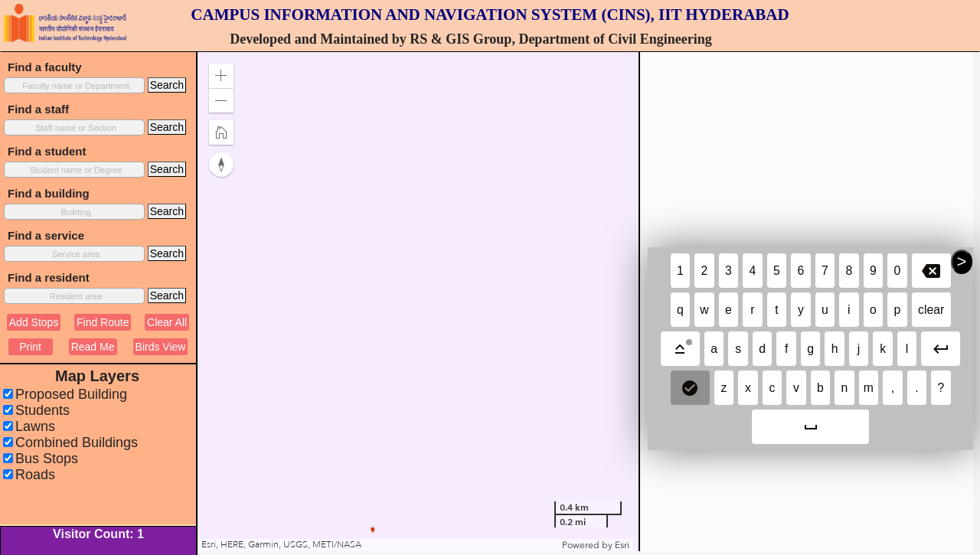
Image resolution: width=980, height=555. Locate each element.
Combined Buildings (77, 442)
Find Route (103, 322)
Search (167, 85)
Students (42, 410)
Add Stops (34, 322)
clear (931, 310)
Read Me (93, 347)
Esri (622, 545)
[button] (221, 76)
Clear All (167, 322)
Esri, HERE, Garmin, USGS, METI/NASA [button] (281, 545)
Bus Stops (47, 459)
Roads (35, 475)
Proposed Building (71, 394)
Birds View (161, 347)
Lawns (35, 426)
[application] (415, 302)
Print (31, 347)
